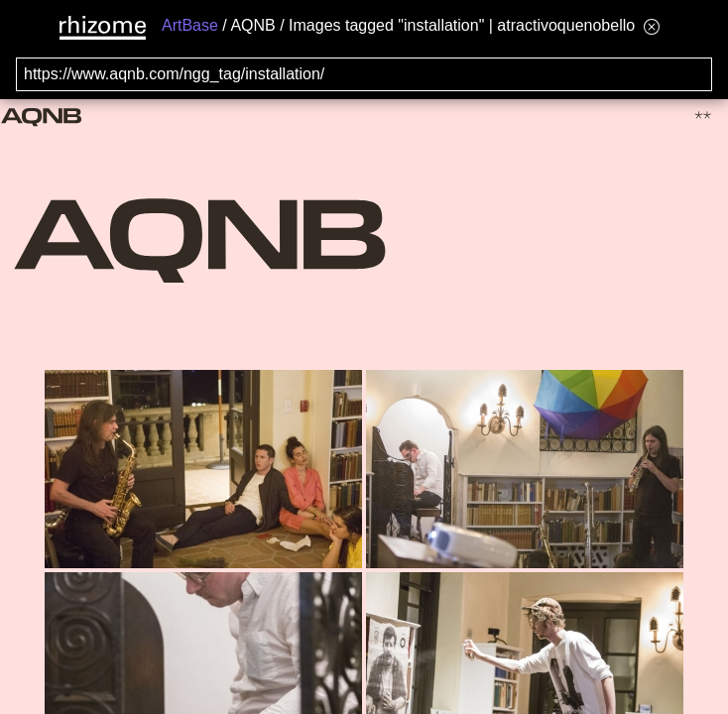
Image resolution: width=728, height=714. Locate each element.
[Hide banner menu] (652, 26)
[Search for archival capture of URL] (364, 74)
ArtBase (190, 25)
